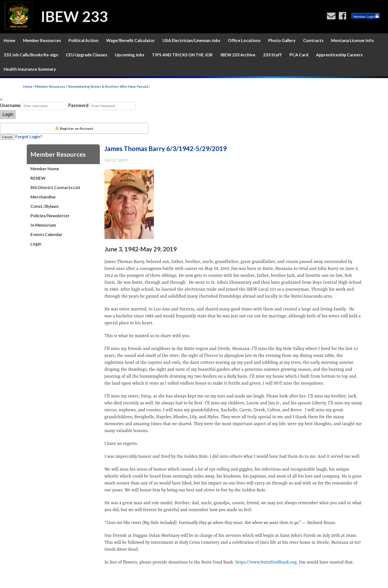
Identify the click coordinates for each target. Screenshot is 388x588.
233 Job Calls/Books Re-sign (31, 55)
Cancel (7, 137)
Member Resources (42, 40)
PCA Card (299, 55)
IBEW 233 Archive (238, 55)
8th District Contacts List (55, 187)
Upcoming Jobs (130, 55)
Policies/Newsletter (50, 216)
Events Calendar (46, 234)
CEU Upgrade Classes (86, 55)
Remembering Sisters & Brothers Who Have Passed (108, 86)
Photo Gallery (282, 40)
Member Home (45, 169)
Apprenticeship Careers (339, 55)
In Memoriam (43, 225)
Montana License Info (352, 40)
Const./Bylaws (45, 206)
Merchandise (43, 197)
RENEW (38, 178)
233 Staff (272, 55)
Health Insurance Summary (30, 69)
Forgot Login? (29, 136)
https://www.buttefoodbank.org (266, 562)
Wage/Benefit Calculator (131, 40)
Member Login (366, 16)
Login (8, 114)
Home (10, 40)
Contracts (313, 40)
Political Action (84, 40)
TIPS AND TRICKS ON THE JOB (182, 55)
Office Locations (244, 40)
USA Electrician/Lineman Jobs (191, 40)
